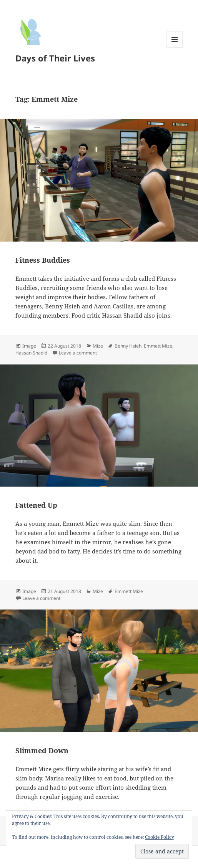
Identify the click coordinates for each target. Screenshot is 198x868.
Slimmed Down (42, 750)
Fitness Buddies (43, 260)
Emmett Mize (158, 346)
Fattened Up (36, 505)
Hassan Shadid (31, 353)
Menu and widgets (175, 47)
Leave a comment (78, 353)
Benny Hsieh (128, 346)
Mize (98, 346)
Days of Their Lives (55, 58)
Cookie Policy (160, 837)
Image (29, 346)
